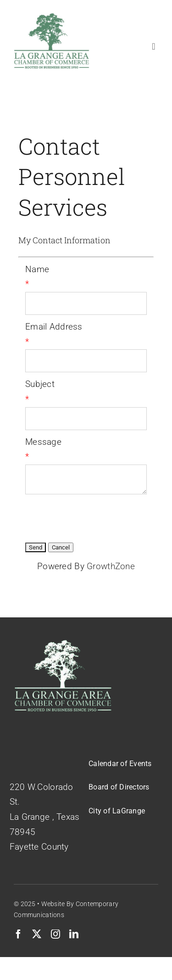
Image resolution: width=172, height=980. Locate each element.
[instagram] (55, 934)
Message (43, 442)
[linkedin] (74, 934)
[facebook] (18, 934)
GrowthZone (111, 566)
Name (37, 269)
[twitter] (37, 934)
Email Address (54, 327)
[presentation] (95, 517)
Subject (40, 384)
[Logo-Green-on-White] (52, 17)
